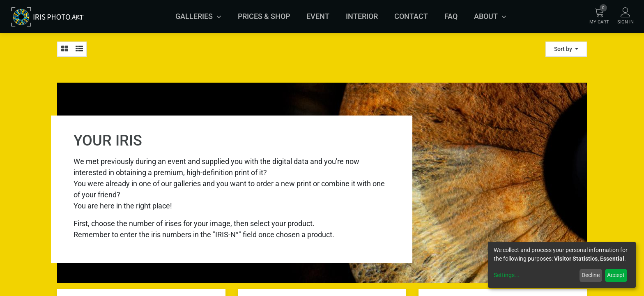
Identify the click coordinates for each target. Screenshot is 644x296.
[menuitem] (264, 16)
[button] (566, 49)
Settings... (507, 275)
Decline (591, 275)
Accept (616, 275)
